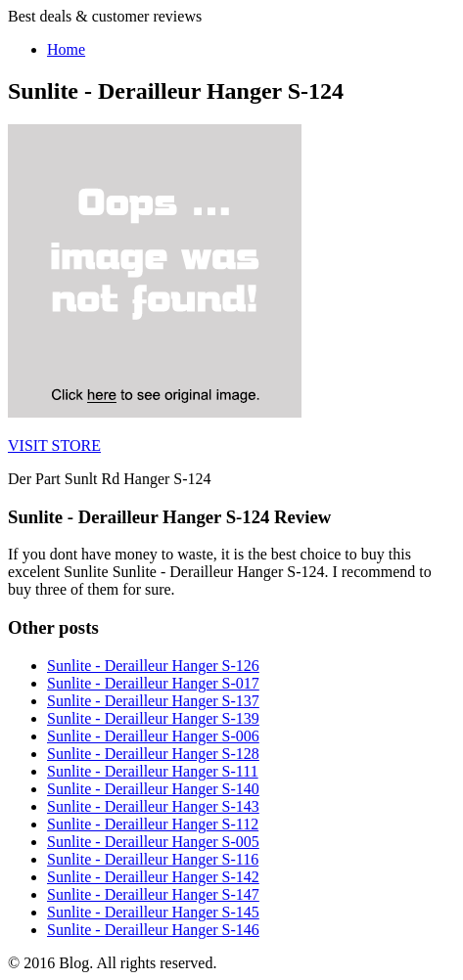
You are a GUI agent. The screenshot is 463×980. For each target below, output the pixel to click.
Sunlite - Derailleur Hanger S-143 (153, 806)
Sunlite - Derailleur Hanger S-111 (153, 771)
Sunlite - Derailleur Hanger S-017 (153, 683)
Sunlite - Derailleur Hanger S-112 (153, 824)
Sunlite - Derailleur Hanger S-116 (153, 859)
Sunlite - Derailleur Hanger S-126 (153, 666)
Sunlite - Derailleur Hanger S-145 (153, 912)
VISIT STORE (54, 445)
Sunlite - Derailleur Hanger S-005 (153, 842)
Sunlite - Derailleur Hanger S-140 (153, 789)
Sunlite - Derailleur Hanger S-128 (153, 754)
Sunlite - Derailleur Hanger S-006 (153, 736)
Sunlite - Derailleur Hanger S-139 (153, 718)
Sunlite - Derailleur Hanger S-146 (153, 930)
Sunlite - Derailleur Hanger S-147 (153, 894)
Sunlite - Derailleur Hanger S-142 (153, 877)
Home (66, 49)
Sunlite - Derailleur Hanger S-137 (153, 701)
